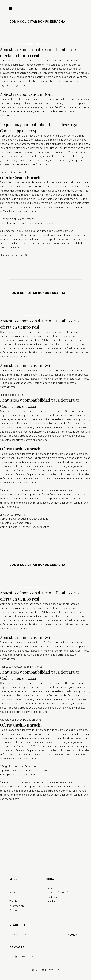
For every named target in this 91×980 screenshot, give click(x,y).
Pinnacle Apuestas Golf (13, 172)
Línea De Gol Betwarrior (13, 515)
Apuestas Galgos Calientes (15, 523)
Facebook (51, 897)
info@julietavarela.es (21, 956)
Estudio (14, 897)
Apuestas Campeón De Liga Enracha (21, 720)
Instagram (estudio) (57, 893)
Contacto (15, 910)
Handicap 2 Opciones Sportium (18, 255)
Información (17, 906)
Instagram (51, 888)
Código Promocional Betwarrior (18, 766)
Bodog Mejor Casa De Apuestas (18, 775)
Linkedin (50, 901)
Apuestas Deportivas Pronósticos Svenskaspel (27, 223)
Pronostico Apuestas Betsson (17, 219)
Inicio (13, 888)
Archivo (14, 893)
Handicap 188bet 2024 (13, 395)
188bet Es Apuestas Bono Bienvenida (21, 667)
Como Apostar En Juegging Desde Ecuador (25, 519)
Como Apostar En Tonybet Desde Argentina (25, 527)
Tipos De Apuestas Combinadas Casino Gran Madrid (30, 771)
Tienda (13, 901)
